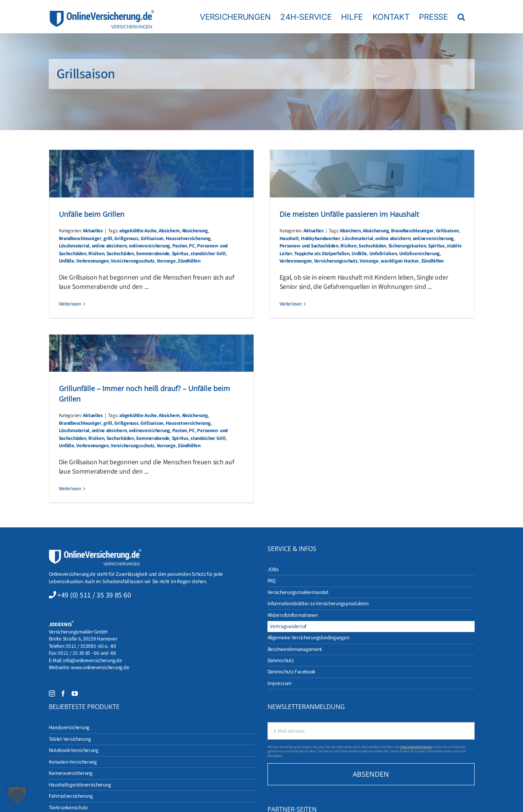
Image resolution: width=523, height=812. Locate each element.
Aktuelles (93, 231)
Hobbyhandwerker (321, 239)
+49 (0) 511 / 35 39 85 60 (94, 595)
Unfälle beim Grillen (92, 214)
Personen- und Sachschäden (309, 246)
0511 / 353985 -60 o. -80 (91, 646)
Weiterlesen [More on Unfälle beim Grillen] (70, 304)
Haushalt (289, 239)
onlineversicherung (149, 246)
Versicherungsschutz (133, 261)
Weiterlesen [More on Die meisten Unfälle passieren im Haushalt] (291, 304)
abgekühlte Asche (138, 231)
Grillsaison (152, 239)
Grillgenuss (126, 239)
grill (108, 239)
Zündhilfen (189, 261)
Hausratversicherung (188, 239)
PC (192, 246)
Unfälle (67, 261)
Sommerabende (153, 254)
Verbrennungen (93, 261)
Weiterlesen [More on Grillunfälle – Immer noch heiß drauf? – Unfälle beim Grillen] (70, 489)
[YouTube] (75, 694)
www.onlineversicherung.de (100, 667)
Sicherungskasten (407, 246)
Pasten (180, 246)
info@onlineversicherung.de (92, 660)
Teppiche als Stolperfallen (322, 254)
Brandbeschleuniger (80, 239)
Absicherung (195, 231)
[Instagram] (52, 694)
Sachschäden (120, 254)
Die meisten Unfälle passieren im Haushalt (349, 214)
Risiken (96, 254)
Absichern (169, 231)
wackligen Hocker (400, 261)
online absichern (109, 246)
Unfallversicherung (419, 254)
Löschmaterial (74, 246)
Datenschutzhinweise (416, 747)
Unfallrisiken (383, 254)
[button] (461, 17)
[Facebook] (63, 694)
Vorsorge (166, 261)
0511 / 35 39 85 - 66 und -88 (87, 653)
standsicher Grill (208, 254)
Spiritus (180, 254)
